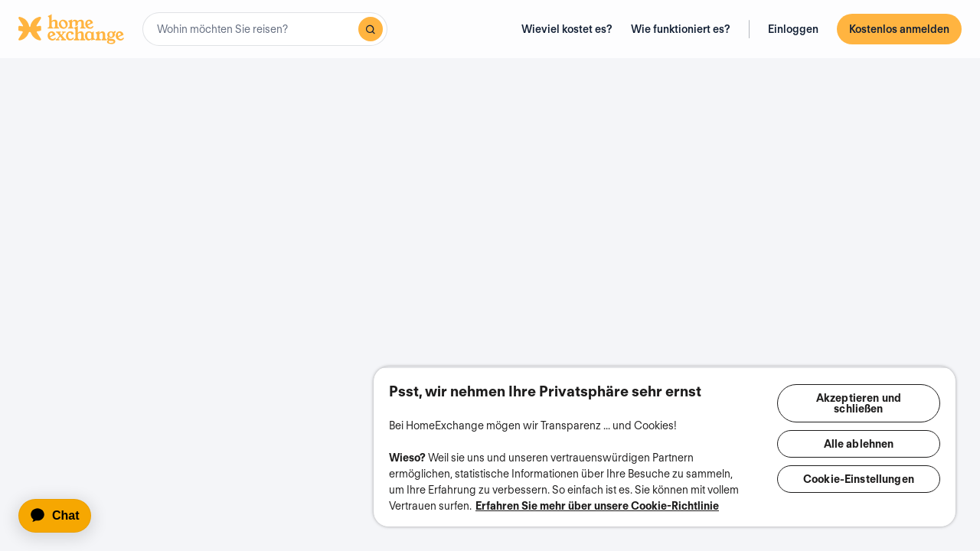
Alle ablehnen (861, 428)
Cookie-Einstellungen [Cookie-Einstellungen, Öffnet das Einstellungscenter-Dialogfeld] (861, 463)
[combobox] (265, 29)
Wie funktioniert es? (681, 29)
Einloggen (793, 29)
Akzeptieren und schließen (861, 387)
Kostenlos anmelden (899, 29)
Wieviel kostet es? (567, 29)
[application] (62, 516)
